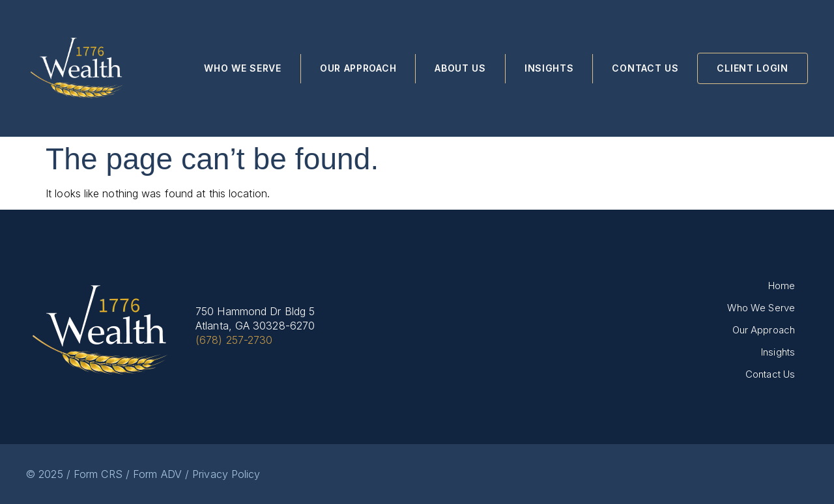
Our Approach (358, 68)
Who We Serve (242, 68)
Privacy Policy (226, 474)
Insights (549, 68)
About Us (460, 68)
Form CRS (98, 474)
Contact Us (645, 68)
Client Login (752, 68)
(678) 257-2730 (234, 340)
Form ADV (157, 474)
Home (782, 286)
